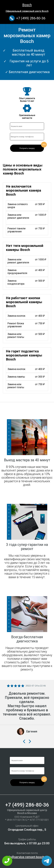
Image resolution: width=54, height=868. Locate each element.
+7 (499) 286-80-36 (31, 18)
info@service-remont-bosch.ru (27, 857)
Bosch (27, 5)
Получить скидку (27, 148)
